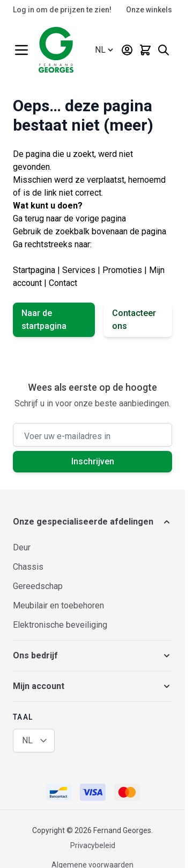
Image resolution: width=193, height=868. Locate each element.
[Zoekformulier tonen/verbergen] (164, 50)
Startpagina (34, 270)
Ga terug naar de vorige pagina (69, 218)
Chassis (28, 567)
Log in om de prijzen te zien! (62, 10)
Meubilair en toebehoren (58, 605)
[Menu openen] (21, 50)
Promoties (122, 270)
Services (79, 270)
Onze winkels (149, 10)
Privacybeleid (93, 845)
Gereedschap (38, 586)
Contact (63, 283)
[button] (92, 522)
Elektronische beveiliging (60, 625)
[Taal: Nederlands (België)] (105, 50)
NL (27, 740)
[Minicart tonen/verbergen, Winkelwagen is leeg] (145, 50)
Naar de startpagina (44, 320)
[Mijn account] (127, 50)
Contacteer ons (134, 320)
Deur (22, 547)
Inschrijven (93, 461)
